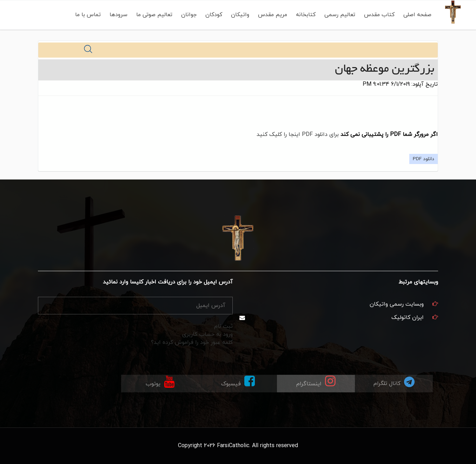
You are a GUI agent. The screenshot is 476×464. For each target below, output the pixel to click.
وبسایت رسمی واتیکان (397, 304)
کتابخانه (306, 15)
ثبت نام (223, 326)
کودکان (214, 15)
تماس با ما (88, 15)
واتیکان (240, 15)
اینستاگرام (316, 381)
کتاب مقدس (379, 15)
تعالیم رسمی (340, 15)
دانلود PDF (424, 159)
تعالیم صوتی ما (154, 15)
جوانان (189, 15)
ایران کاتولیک (408, 318)
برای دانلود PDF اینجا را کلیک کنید (298, 135)
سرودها (118, 15)
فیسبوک (238, 381)
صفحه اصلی (417, 15)
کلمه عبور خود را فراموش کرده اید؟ (192, 342)
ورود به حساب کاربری (207, 334)
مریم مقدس (273, 15)
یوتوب (160, 381)
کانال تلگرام (394, 382)
